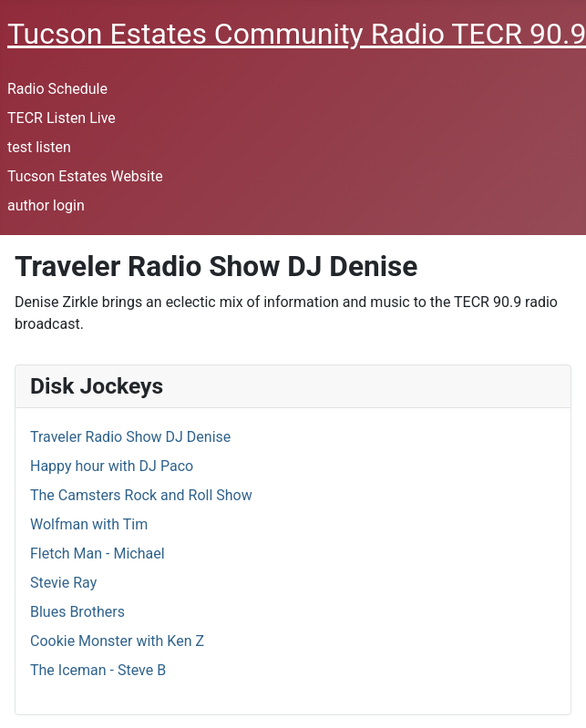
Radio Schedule (57, 89)
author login (46, 205)
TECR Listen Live (62, 118)
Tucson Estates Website (85, 176)
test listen (39, 147)
